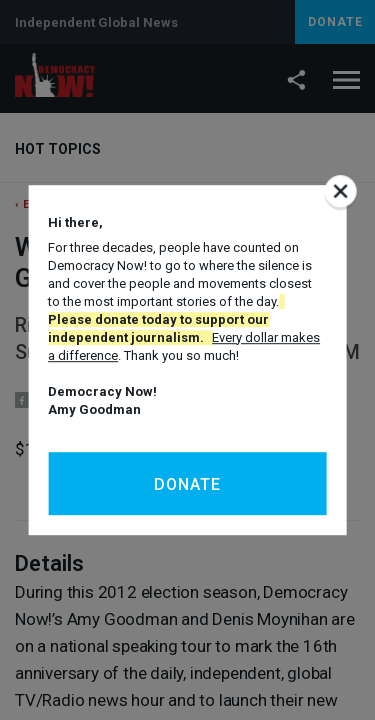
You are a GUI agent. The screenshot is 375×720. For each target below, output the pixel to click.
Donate (187, 484)
